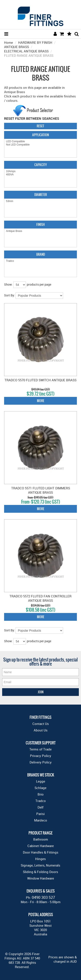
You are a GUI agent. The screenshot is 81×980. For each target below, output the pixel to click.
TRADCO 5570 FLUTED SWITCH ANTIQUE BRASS (40, 380)
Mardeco (41, 820)
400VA (41, 175)
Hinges (40, 859)
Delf (40, 807)
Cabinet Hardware (41, 846)
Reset (40, 126)
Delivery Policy (41, 762)
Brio (41, 794)
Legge (41, 781)
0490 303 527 (43, 897)
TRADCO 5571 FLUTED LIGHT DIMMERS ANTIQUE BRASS (41, 490)
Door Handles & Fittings (41, 852)
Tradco (41, 261)
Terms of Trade (40, 749)
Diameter (41, 195)
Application (40, 135)
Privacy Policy (41, 756)
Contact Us (41, 724)
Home (9, 42)
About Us (41, 730)
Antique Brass (41, 231)
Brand (41, 254)
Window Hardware (41, 878)
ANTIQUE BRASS (17, 47)
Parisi (40, 814)
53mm (41, 201)
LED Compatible (41, 142)
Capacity (40, 165)
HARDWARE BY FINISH (35, 42)
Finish (40, 224)
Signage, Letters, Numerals (40, 865)
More (41, 401)
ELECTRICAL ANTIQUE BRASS (26, 51)
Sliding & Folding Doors (40, 872)
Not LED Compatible (41, 145)
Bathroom (41, 839)
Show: (8, 284)
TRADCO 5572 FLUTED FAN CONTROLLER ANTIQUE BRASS (40, 598)
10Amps (41, 171)
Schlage (40, 788)
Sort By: (9, 295)
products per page (39, 284)
